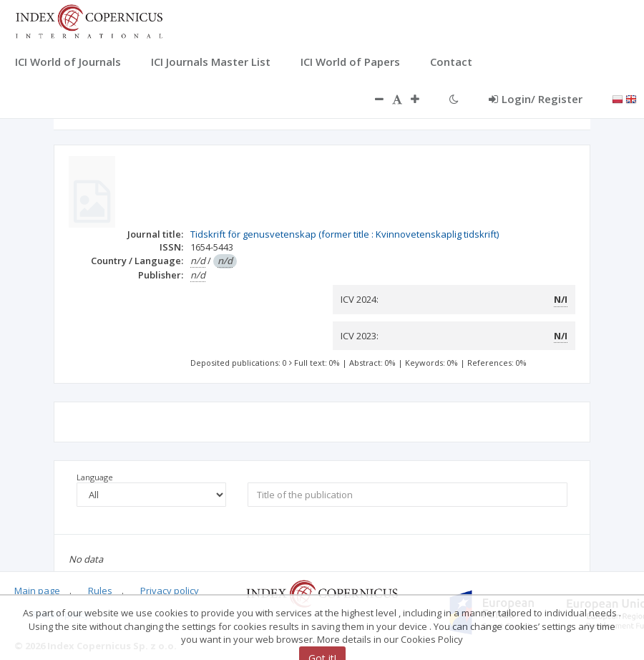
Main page (37, 591)
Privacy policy (170, 591)
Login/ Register (536, 99)
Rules (100, 591)
